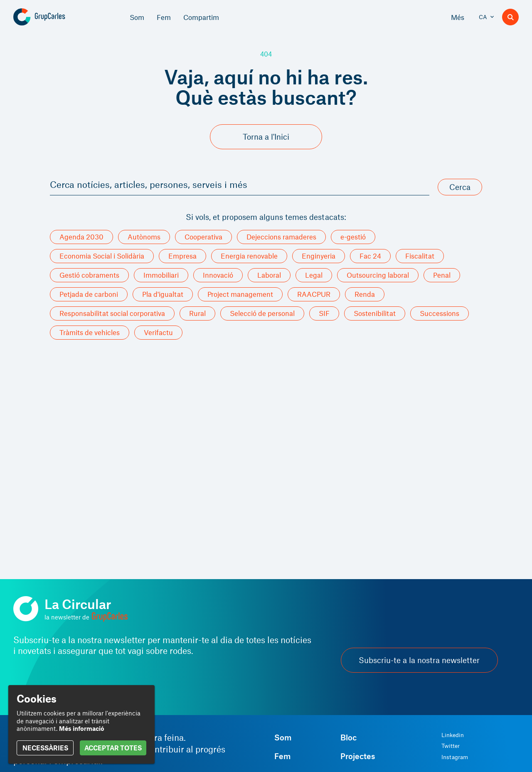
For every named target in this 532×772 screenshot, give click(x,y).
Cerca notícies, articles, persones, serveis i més (149, 184)
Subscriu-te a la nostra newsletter (419, 660)
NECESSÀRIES (45, 748)
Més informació (82, 728)
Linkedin (453, 735)
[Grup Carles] (54, 17)
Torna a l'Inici (266, 137)
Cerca (460, 187)
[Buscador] (510, 17)
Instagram (455, 757)
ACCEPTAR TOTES (113, 748)
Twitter (451, 746)
